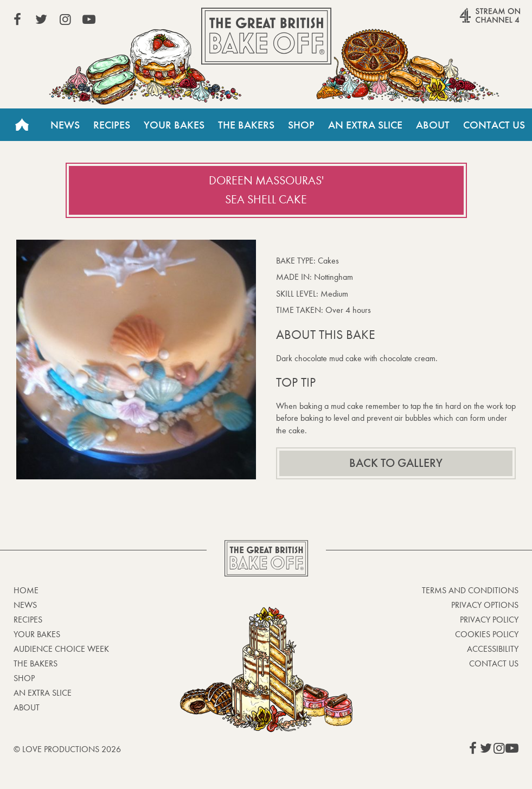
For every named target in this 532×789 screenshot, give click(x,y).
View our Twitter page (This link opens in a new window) (41, 20)
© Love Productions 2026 (67, 749)
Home (22, 125)
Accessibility (493, 649)
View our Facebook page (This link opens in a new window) (17, 20)
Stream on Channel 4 (469, 21)
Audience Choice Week (61, 649)
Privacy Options (485, 605)
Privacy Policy (489, 620)
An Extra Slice (365, 125)
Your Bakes (174, 125)
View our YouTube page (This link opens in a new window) (89, 20)
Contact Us (494, 125)
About (433, 125)
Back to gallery (396, 463)
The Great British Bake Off (266, 36)
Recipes (112, 125)
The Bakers (246, 125)
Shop (301, 125)
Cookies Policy (487, 634)
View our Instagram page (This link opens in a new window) (65, 20)
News (65, 125)
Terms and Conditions (470, 590)
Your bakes (37, 634)
